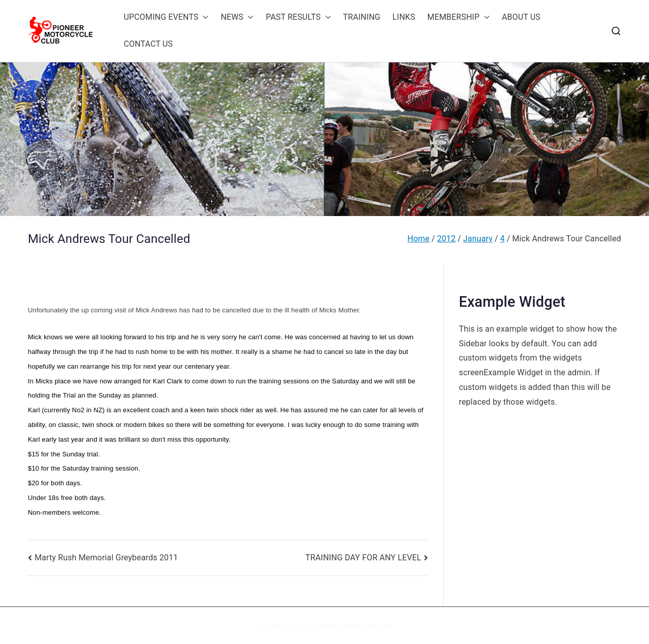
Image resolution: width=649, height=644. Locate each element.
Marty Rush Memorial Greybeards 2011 (106, 558)
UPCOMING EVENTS (166, 17)
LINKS (404, 17)
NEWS (237, 17)
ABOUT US (521, 17)
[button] (203, 17)
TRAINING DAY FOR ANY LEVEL (363, 558)
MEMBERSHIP (459, 17)
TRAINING (362, 17)
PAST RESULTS (298, 17)
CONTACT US (148, 44)
